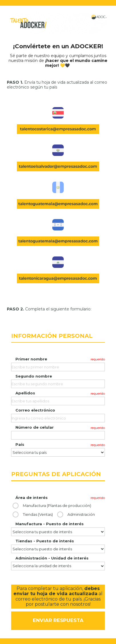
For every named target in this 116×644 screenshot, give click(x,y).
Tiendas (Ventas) (38, 514)
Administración (81, 514)
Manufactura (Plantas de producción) (57, 506)
